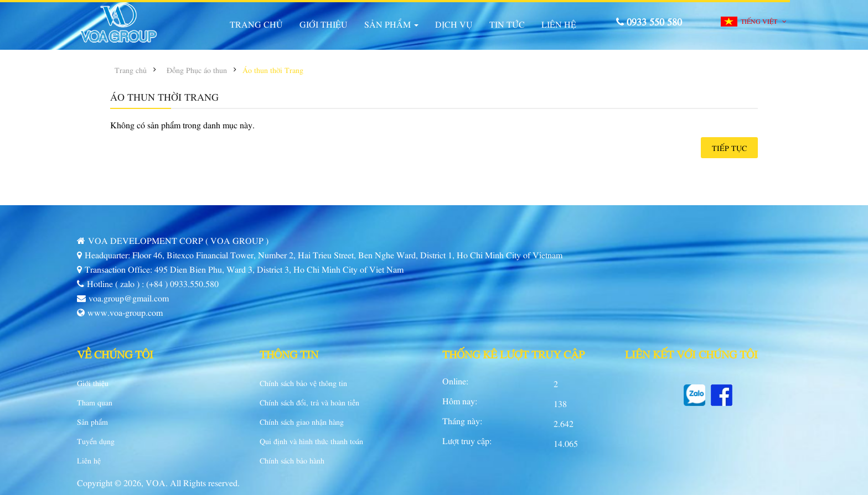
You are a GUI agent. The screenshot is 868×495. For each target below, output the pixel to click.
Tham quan (95, 402)
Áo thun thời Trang (273, 70)
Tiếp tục (729, 148)
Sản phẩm (92, 421)
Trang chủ (131, 70)
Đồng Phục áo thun (197, 70)
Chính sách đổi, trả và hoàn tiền (309, 402)
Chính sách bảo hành (292, 460)
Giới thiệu (93, 383)
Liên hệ (89, 460)
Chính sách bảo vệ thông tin (303, 383)
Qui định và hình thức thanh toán (311, 441)
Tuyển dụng (96, 441)
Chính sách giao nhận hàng (302, 421)
